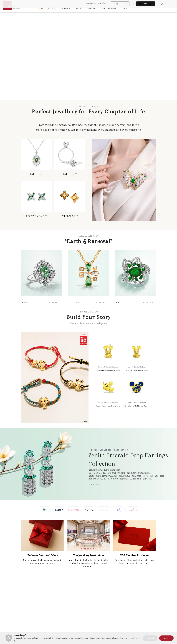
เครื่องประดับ (66, 16)
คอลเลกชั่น (91, 16)
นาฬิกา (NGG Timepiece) (127, 596)
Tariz (74, 600)
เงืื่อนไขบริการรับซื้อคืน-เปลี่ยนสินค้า (159, 610)
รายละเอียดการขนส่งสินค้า (156, 603)
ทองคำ (79, 16)
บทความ (127, 16)
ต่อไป (146, 4)
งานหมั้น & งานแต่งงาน (110, 16)
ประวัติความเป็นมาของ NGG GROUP (101, 593)
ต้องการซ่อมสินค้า (153, 600)
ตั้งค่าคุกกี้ (150, 638)
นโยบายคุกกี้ (116, 638)
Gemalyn (76, 593)
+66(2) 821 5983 (43, 603)
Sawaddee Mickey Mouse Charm (136, 363)
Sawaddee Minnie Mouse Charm (108, 363)
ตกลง (166, 638)
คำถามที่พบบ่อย (153, 607)
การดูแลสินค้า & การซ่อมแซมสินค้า (158, 596)
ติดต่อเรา (150, 593)
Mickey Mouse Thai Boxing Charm (136, 399)
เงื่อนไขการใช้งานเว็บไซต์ (97, 596)
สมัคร (16, 597)
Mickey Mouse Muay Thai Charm (108, 399)
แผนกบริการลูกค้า (44, 598)
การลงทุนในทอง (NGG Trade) (128, 593)
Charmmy (76, 596)
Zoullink (75, 603)
